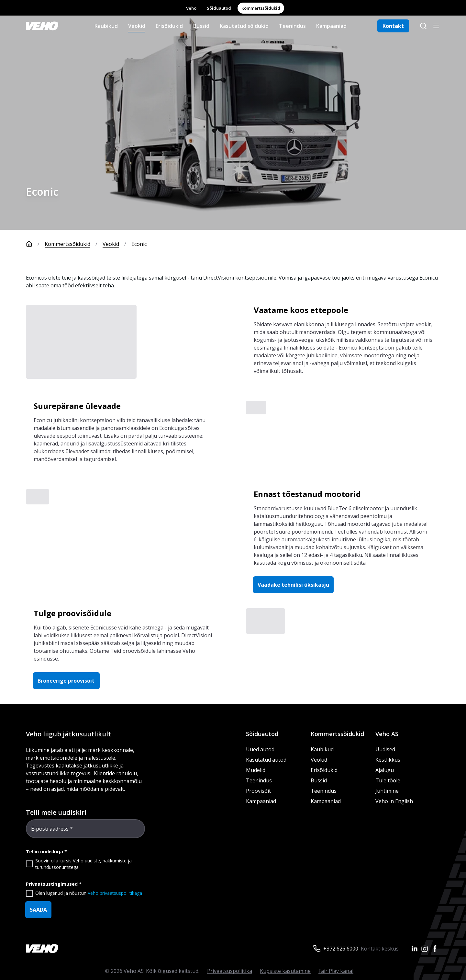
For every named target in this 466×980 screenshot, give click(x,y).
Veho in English (394, 801)
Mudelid (256, 770)
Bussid (201, 26)
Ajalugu (385, 770)
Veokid (137, 26)
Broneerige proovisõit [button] (66, 681)
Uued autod (260, 749)
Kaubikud (106, 26)
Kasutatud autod (266, 760)
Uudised (385, 749)
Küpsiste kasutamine (285, 971)
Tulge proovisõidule (73, 613)
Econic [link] (140, 244)
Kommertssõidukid (261, 8)
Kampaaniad (331, 26)
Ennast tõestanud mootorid (307, 494)
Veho (191, 8)
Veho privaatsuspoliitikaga (115, 893)
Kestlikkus (388, 760)
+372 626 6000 (341, 949)
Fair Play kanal (336, 971)
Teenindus (292, 26)
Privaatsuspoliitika (230, 971)
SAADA (38, 910)
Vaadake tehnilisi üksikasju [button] (293, 585)
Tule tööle (388, 780)
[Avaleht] (35, 244)
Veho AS (387, 734)
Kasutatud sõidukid (244, 26)
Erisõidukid (169, 26)
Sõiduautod (219, 8)
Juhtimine (388, 791)
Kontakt (393, 26)
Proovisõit (258, 791)
